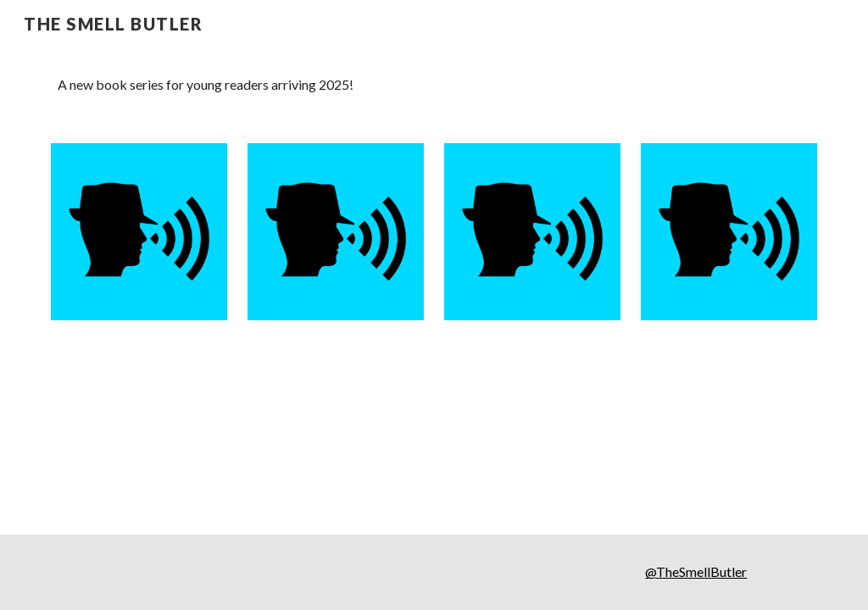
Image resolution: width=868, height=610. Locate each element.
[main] (434, 85)
